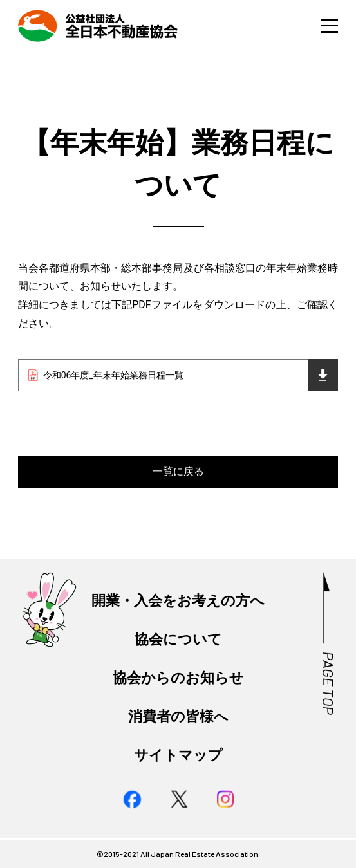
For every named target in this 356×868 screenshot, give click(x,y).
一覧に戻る (178, 471)
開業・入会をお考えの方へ (178, 600)
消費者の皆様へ (178, 716)
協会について (178, 639)
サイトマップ (178, 755)
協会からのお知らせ (178, 678)
